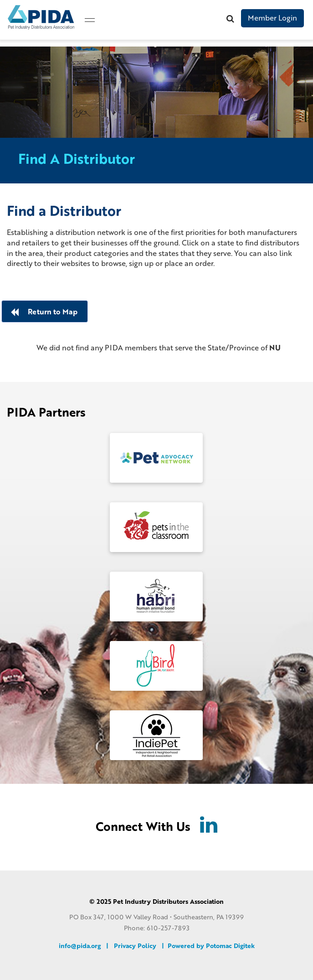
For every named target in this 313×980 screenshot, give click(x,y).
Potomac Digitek (230, 945)
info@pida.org (80, 945)
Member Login (272, 18)
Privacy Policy (135, 945)
